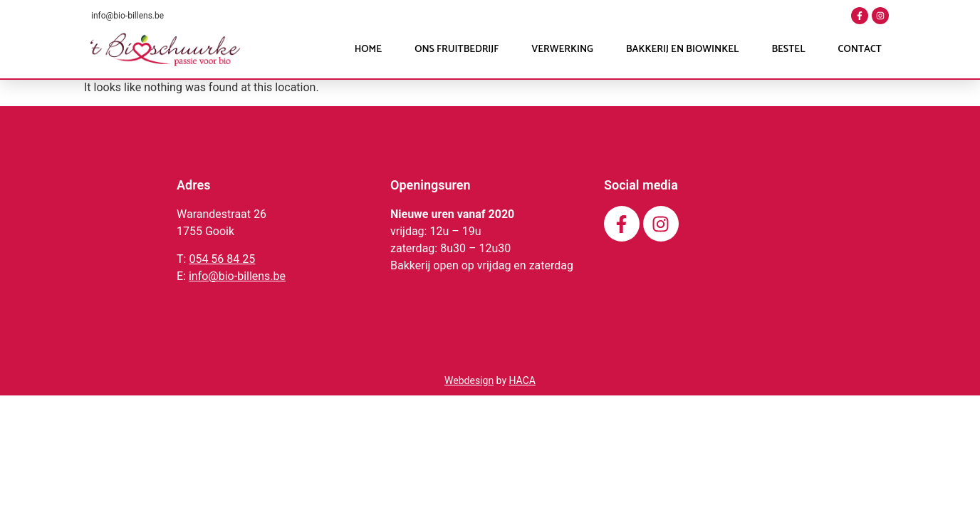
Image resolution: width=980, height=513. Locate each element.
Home (368, 50)
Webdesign (469, 380)
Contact (860, 50)
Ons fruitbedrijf (457, 50)
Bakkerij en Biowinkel (682, 50)
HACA (522, 380)
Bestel (788, 50)
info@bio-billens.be (127, 16)
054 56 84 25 (222, 259)
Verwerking (562, 50)
